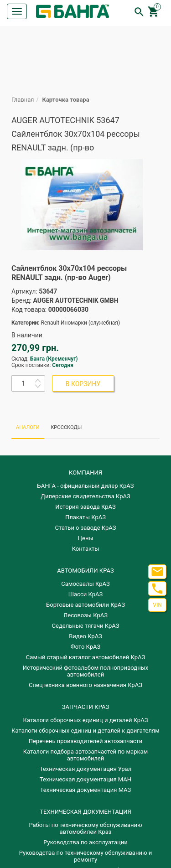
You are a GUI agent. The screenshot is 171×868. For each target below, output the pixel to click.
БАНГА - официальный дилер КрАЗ (86, 486)
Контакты (86, 549)
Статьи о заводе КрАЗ (86, 528)
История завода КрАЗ (85, 507)
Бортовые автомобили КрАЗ (85, 605)
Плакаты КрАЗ (85, 517)
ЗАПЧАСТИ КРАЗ (85, 707)
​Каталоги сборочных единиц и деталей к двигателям (85, 731)
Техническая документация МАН (85, 779)
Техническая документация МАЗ (86, 790)
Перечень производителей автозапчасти (86, 741)
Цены (86, 538)
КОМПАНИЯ (85, 473)
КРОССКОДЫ (66, 427)
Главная (23, 100)
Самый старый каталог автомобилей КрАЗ (85, 657)
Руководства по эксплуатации (85, 842)
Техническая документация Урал (85, 769)
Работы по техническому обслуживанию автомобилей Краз (85, 828)
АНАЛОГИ (28, 427)
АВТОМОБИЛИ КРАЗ (85, 571)
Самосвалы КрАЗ (85, 584)
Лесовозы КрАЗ (85, 615)
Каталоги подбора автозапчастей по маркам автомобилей (85, 755)
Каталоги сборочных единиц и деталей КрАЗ (86, 720)
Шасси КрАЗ (85, 594)
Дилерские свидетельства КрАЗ (85, 496)
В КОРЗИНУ (83, 384)
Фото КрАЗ (86, 647)
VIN (157, 605)
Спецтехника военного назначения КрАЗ (85, 685)
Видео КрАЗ (85, 636)
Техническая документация (85, 812)
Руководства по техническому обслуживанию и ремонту (85, 856)
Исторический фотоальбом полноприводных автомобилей (85, 671)
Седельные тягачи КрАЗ (86, 626)
